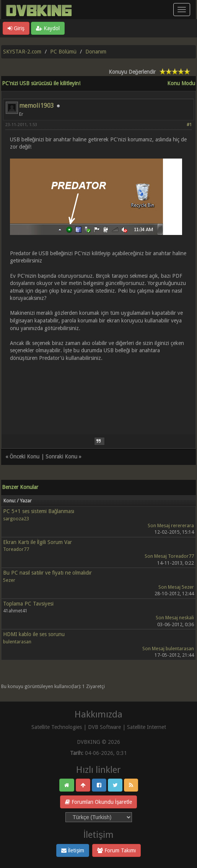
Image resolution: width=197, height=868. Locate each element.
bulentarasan (17, 642)
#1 (189, 125)
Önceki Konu (24, 457)
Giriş (16, 28)
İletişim (73, 850)
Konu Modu (181, 83)
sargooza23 (16, 519)
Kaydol (48, 28)
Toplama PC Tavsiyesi (28, 604)
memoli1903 (37, 106)
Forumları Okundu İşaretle (99, 802)
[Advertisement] (99, 394)
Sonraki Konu (61, 457)
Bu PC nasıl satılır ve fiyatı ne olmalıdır (47, 573)
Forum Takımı (116, 850)
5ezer (9, 580)
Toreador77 (16, 549)
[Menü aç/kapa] (182, 10)
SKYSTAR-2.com (22, 52)
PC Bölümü (63, 52)
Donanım (96, 52)
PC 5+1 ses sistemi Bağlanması (39, 511)
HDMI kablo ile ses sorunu (34, 634)
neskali (186, 618)
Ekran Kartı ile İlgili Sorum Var (38, 542)
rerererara (182, 525)
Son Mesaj (159, 525)
